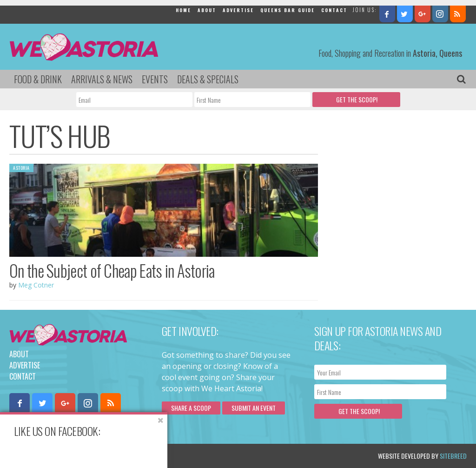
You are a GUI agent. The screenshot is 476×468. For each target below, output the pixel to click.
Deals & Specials (208, 79)
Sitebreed (453, 456)
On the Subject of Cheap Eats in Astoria (112, 270)
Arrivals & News (102, 79)
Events (155, 79)
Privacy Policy (103, 456)
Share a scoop (191, 408)
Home (183, 10)
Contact (334, 10)
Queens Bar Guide (288, 10)
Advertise (238, 10)
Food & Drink (38, 79)
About (207, 10)
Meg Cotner (36, 285)
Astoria (21, 168)
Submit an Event (254, 408)
